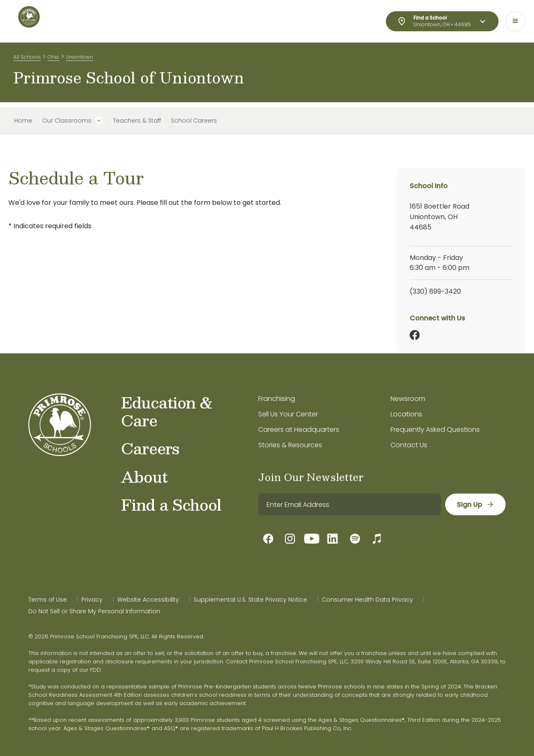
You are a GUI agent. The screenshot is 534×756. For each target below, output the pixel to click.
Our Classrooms (67, 121)
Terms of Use (48, 600)
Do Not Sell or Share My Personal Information (94, 611)
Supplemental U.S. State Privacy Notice (250, 600)
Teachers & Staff (137, 121)
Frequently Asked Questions (435, 430)
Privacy (92, 600)
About (144, 476)
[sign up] (475, 504)
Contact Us (409, 445)
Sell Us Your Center (288, 414)
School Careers (194, 121)
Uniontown (79, 58)
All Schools (27, 58)
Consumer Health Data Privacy (367, 600)
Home (23, 121)
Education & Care (167, 411)
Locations (406, 414)
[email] (349, 504)
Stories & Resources (290, 445)
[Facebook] (415, 335)
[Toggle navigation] (515, 21)
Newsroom (408, 399)
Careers (150, 448)
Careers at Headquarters (299, 430)
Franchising (277, 399)
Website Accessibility (148, 600)
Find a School (171, 504)
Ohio (53, 58)
